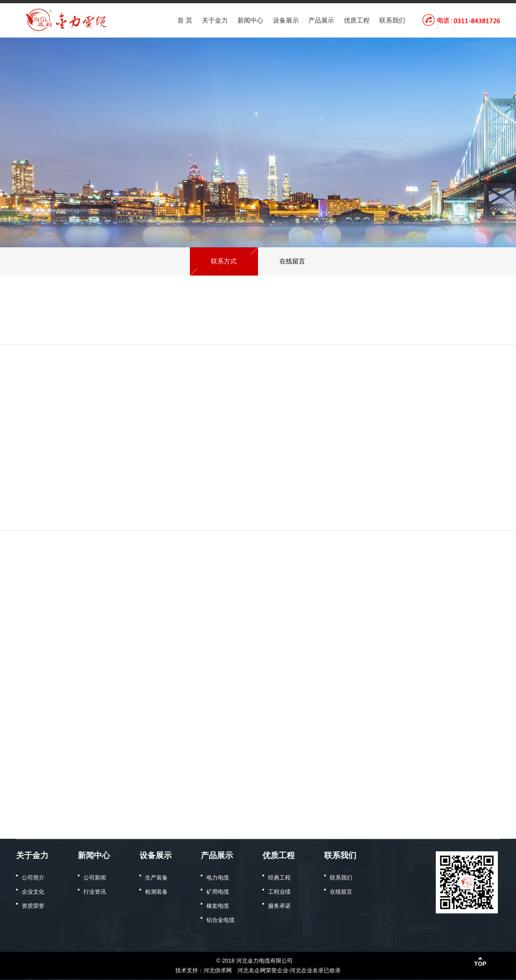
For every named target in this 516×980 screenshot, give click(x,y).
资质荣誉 (33, 906)
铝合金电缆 (221, 920)
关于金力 (215, 20)
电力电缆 (218, 878)
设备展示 (286, 20)
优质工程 (357, 20)
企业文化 (33, 892)
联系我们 (392, 20)
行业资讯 (95, 892)
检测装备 (156, 892)
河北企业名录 (307, 970)
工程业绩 (279, 892)
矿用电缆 (218, 892)
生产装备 (156, 878)
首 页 (185, 20)
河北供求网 (218, 970)
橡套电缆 (218, 906)
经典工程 (279, 878)
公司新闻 (95, 878)
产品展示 (321, 20)
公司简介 (33, 878)
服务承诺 (279, 906)
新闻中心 (250, 20)
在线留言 (341, 892)
